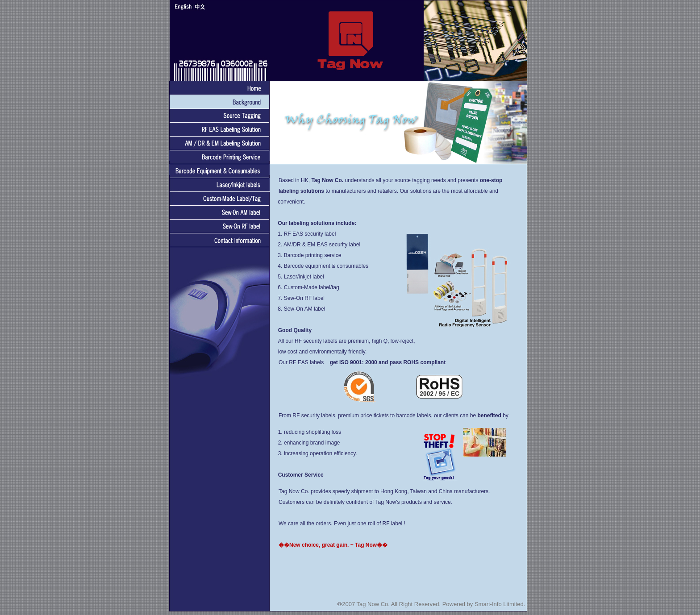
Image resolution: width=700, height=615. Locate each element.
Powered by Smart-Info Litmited (483, 604)
